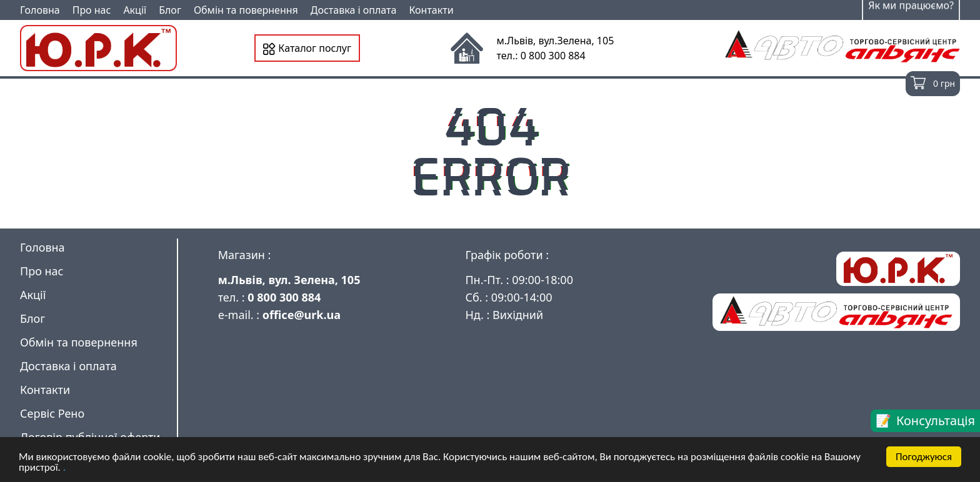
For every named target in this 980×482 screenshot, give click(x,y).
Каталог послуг (307, 48)
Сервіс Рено (52, 413)
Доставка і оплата (354, 10)
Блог (170, 10)
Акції (135, 10)
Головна (40, 10)
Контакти (431, 10)
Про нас (92, 10)
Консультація (936, 421)
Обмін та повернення (246, 10)
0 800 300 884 (284, 297)
